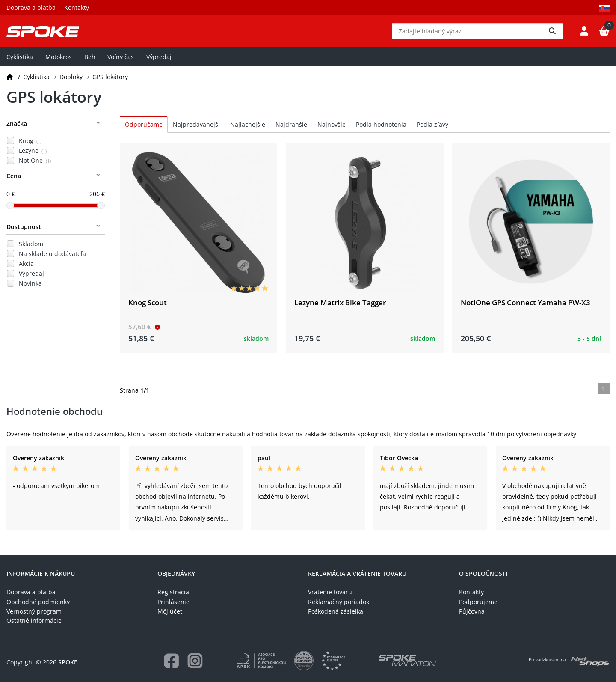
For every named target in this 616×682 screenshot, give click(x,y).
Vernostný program (34, 611)
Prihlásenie (173, 602)
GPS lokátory (110, 83)
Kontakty (77, 7)
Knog (30, 147)
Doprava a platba (31, 7)
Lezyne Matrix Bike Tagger (340, 308)
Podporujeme (478, 602)
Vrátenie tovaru (330, 592)
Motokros (59, 63)
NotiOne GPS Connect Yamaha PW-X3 (526, 308)
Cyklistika (20, 63)
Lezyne (33, 157)
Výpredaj (159, 63)
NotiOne (35, 167)
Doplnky (71, 83)
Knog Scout (148, 308)
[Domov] (10, 83)
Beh (90, 63)
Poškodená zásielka (336, 611)
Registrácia (173, 592)
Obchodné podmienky (38, 602)
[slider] (10, 211)
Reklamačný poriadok (339, 602)
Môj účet (170, 611)
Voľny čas (121, 63)
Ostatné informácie (34, 621)
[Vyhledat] (552, 34)
